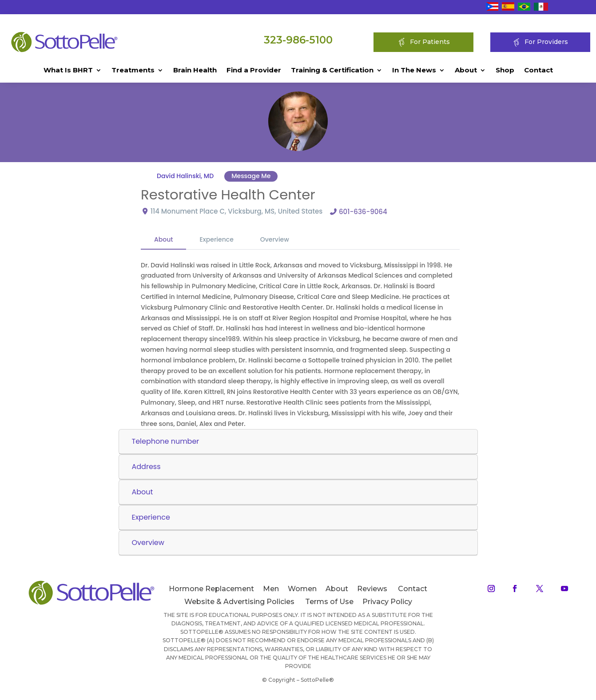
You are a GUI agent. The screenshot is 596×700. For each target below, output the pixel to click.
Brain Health (195, 71)
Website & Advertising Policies (239, 602)
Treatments (133, 71)
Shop (505, 71)
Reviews (372, 589)
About (466, 71)
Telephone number (166, 441)
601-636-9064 (363, 212)
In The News (414, 71)
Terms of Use (329, 602)
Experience (216, 239)
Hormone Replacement (211, 589)
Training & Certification (332, 71)
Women (302, 589)
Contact (538, 71)
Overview (275, 239)
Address (146, 467)
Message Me (251, 176)
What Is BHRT (68, 71)
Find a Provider (254, 71)
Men (271, 589)
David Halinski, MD (185, 176)
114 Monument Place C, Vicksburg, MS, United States (236, 211)
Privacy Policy (387, 602)
